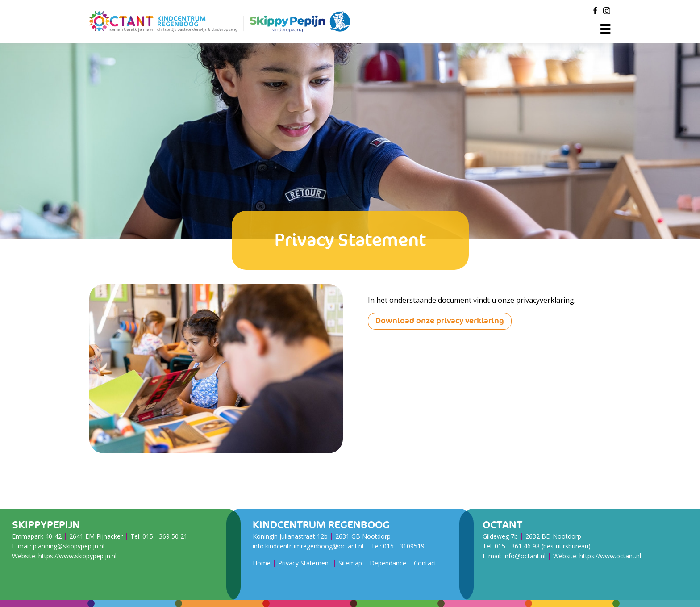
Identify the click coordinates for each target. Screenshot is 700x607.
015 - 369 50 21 (165, 536)
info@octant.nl (525, 556)
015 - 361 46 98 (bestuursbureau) (543, 546)
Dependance (388, 563)
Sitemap (350, 563)
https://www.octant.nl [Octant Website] (610, 556)
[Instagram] (607, 11)
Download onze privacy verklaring (440, 321)
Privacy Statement (304, 563)
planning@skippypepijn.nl (69, 546)
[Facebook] (595, 11)
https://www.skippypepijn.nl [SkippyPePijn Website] (77, 556)
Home (262, 563)
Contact (425, 563)
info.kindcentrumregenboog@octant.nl (308, 546)
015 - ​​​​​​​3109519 (404, 546)
